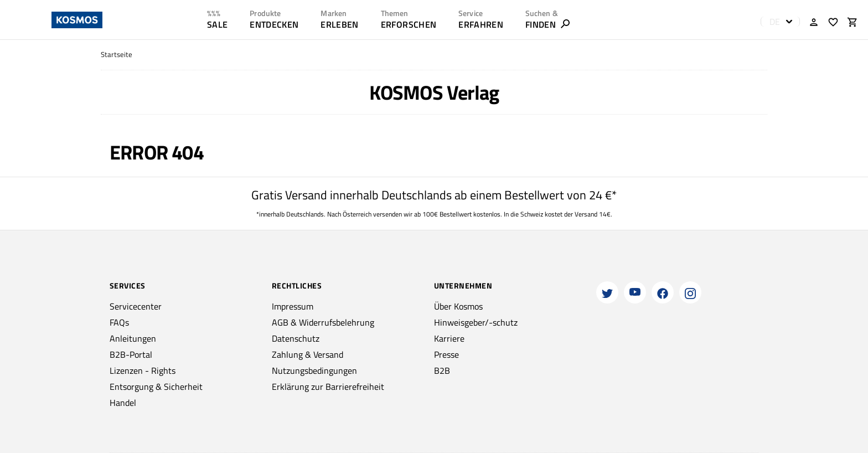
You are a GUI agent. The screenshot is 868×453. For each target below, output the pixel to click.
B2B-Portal (131, 354)
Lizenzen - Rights (143, 370)
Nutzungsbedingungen (314, 370)
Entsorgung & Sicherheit (156, 387)
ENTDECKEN (274, 24)
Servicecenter (136, 306)
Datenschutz (296, 338)
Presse (446, 354)
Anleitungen (133, 338)
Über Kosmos (458, 306)
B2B (442, 370)
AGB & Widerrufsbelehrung (323, 322)
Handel (123, 403)
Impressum (293, 306)
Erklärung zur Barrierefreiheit (328, 387)
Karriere (449, 338)
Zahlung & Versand (308, 354)
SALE (217, 24)
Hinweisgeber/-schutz (476, 322)
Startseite (117, 55)
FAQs (119, 322)
